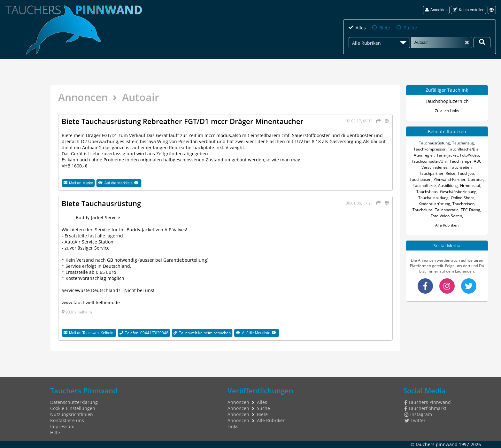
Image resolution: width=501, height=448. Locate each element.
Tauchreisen (463, 204)
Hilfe (55, 433)
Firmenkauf (470, 185)
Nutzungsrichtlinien (72, 414)
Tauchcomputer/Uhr (429, 161)
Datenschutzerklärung (74, 402)
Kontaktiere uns (67, 420)
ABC (478, 161)
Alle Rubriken (447, 225)
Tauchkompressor (430, 149)
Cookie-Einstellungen (73, 408)
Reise (451, 173)
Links (233, 426)
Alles (361, 28)
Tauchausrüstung (434, 143)
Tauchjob (466, 173)
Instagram (418, 414)
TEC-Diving (470, 210)
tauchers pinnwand (437, 444)
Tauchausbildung (433, 198)
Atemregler (424, 155)
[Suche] (442, 42)
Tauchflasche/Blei (464, 149)
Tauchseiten (461, 167)
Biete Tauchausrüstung (101, 203)
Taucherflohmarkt (425, 408)
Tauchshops (427, 192)
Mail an (78, 183)
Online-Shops (463, 198)
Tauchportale (447, 210)
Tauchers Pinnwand (428, 402)
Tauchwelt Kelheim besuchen (202, 333)
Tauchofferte (424, 185)
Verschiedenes (435, 167)
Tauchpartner (431, 173)
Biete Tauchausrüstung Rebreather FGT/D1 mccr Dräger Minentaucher (183, 121)
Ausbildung (448, 185)
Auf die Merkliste (120, 183)
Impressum (62, 426)
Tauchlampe (461, 161)
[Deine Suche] (482, 43)
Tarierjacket (447, 155)
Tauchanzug (463, 143)
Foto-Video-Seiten (446, 216)
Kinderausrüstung (434, 204)
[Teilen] (377, 121)
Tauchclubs (423, 210)
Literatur (475, 179)
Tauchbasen (420, 179)
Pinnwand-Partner (450, 179)
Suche (410, 28)
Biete (385, 28)
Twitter (415, 420)
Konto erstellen (469, 10)
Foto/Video (470, 155)
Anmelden (436, 10)
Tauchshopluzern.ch (447, 101)
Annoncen (83, 97)
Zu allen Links (447, 111)
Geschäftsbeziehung (458, 192)
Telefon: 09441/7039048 (144, 333)
